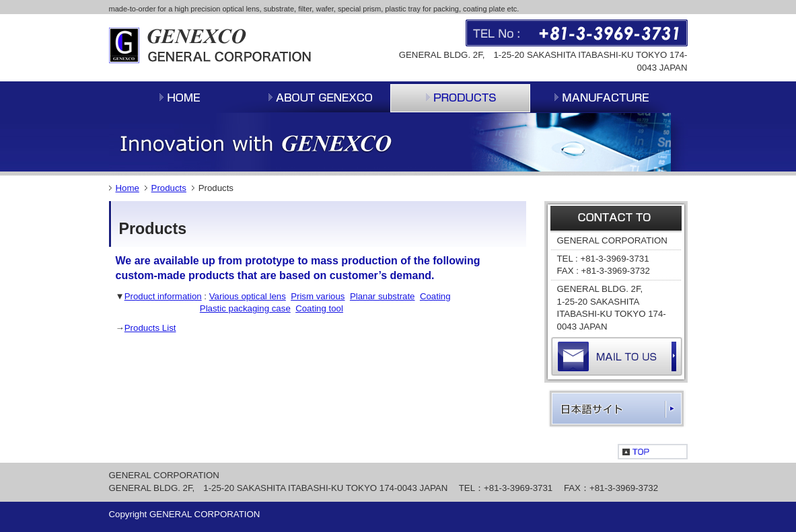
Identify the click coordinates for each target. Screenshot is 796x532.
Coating (435, 296)
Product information (163, 296)
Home (128, 188)
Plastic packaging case (245, 308)
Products (169, 188)
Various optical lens (248, 296)
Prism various (318, 296)
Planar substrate (383, 296)
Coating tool (319, 308)
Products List (150, 328)
